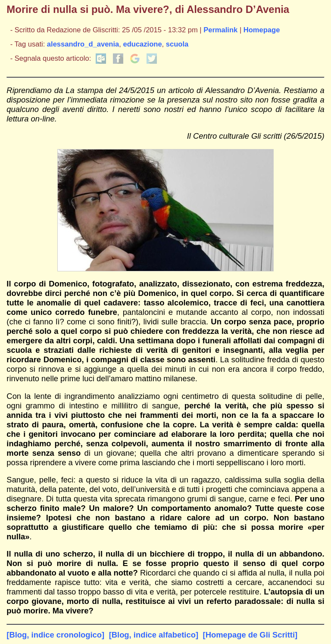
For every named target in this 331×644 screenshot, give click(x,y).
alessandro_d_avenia (83, 44)
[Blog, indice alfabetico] (154, 635)
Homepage (262, 30)
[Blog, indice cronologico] (55, 635)
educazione (142, 44)
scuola (177, 44)
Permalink (220, 30)
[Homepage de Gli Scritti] (250, 635)
